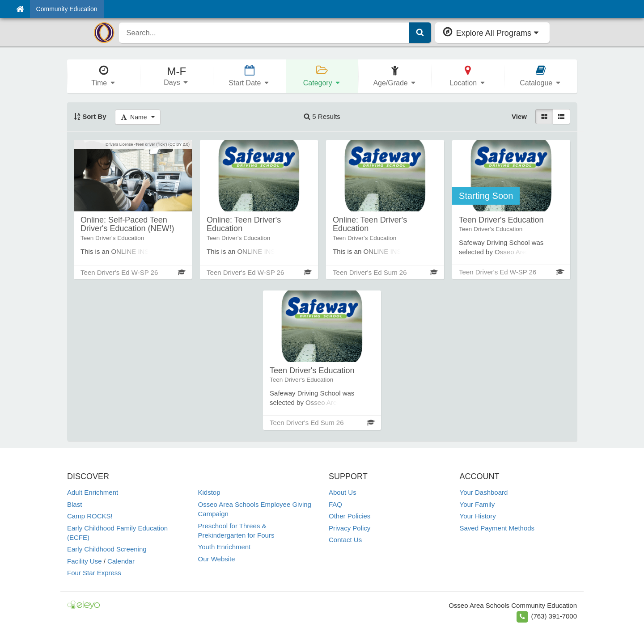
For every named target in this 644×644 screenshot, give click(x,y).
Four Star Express (94, 573)
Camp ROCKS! (90, 516)
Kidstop (209, 492)
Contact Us (345, 540)
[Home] (20, 9)
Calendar (121, 561)
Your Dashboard (484, 492)
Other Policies (350, 516)
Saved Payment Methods (497, 528)
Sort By (90, 116)
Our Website (217, 559)
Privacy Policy (350, 528)
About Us (343, 492)
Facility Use (85, 561)
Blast (74, 504)
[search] (264, 33)
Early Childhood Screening (107, 549)
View (519, 116)
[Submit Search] (420, 33)
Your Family (477, 504)
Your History (478, 516)
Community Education (67, 9)
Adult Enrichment (93, 492)
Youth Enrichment (225, 547)
